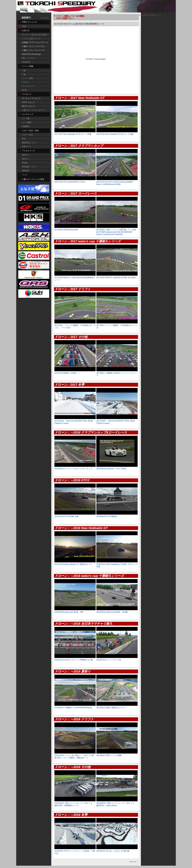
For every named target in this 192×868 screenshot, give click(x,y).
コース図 (26, 119)
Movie (24, 90)
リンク (25, 175)
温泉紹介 (26, 171)
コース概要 (27, 122)
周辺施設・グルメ (29, 167)
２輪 (24, 74)
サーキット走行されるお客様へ (35, 35)
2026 (24, 26)
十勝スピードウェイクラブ (33, 110)
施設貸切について (29, 143)
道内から (26, 155)
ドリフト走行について (31, 39)
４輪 (24, 70)
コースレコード (29, 86)
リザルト (26, 82)
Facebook (26, 62)
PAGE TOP (133, 862)
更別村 (25, 163)
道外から (26, 159)
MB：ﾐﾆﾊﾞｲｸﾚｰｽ (29, 58)
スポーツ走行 (28, 135)
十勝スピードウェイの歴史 (33, 179)
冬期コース (27, 146)
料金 (24, 139)
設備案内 (26, 126)
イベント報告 (28, 78)
